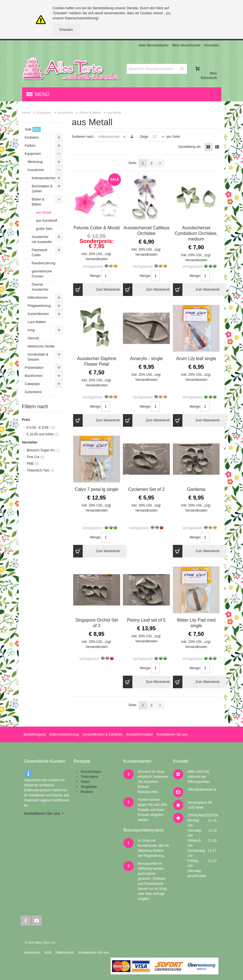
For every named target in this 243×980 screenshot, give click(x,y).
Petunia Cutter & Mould (97, 228)
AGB (48, 953)
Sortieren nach (83, 137)
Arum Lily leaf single (196, 359)
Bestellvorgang (34, 734)
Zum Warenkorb (97, 290)
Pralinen (87, 792)
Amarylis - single (146, 359)
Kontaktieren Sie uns (172, 734)
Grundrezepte (91, 772)
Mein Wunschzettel (186, 45)
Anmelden (211, 45)
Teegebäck (89, 787)
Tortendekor (90, 777)
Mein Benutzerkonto (154, 45)
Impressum (32, 953)
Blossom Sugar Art (43, 450)
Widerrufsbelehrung (64, 734)
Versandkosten (97, 259)
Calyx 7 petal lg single (97, 489)
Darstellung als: (190, 147)
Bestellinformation (140, 734)
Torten (85, 782)
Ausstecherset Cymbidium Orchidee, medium (196, 233)
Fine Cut (36, 457)
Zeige (144, 137)
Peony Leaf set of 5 (146, 620)
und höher (43, 434)
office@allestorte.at (202, 790)
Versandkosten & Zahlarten (103, 734)
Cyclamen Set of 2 (146, 489)
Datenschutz (65, 953)
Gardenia (196, 489)
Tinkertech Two (41, 470)
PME (33, 464)
